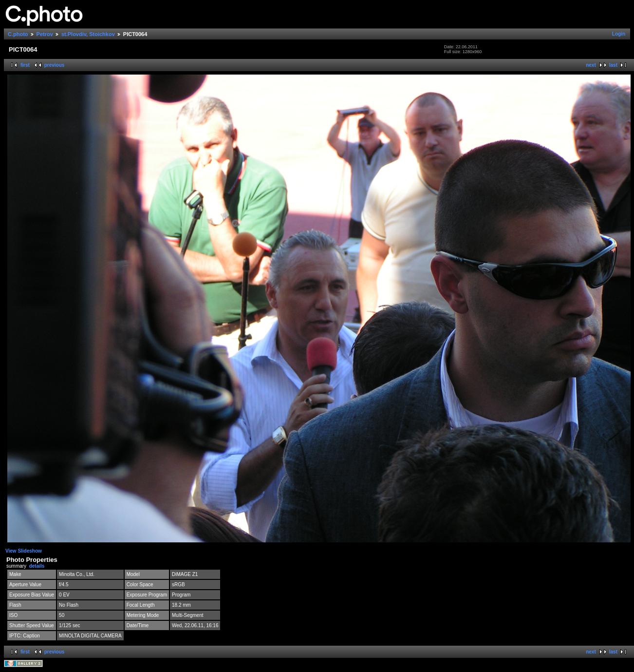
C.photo (18, 34)
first (25, 65)
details (37, 566)
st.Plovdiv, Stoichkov (88, 34)
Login (619, 34)
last (613, 65)
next (591, 65)
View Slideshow (24, 551)
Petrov (45, 34)
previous (55, 65)
